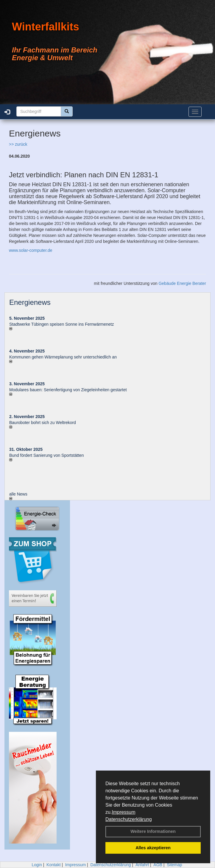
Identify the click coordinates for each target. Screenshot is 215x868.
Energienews (30, 302)
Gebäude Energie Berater (182, 283)
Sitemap (174, 865)
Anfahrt (142, 865)
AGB (158, 865)
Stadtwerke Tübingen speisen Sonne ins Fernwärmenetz (62, 324)
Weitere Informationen (153, 831)
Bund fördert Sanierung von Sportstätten (47, 455)
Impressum (123, 812)
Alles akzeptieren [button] (153, 848)
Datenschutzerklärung (129, 819)
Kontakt (53, 865)
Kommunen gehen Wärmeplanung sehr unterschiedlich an (63, 357)
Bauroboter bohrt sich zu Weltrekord (43, 423)
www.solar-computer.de (31, 250)
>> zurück (18, 144)
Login (37, 865)
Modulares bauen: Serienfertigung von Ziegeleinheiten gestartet (68, 390)
